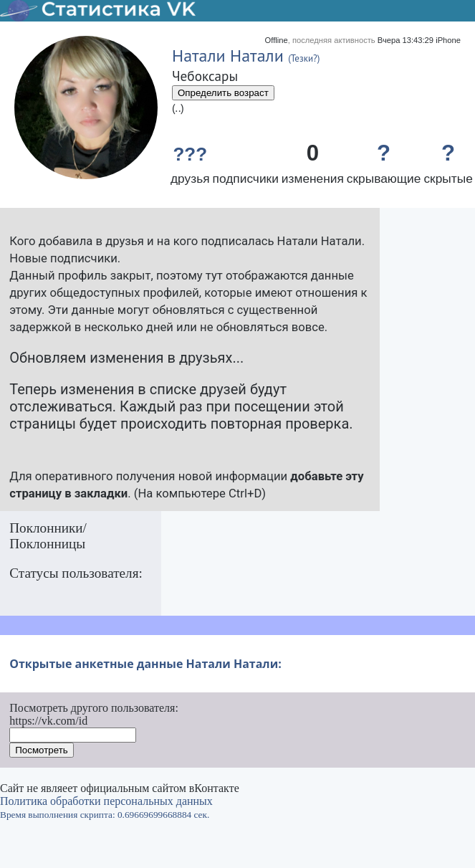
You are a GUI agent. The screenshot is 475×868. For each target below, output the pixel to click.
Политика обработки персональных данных (106, 801)
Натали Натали (228, 56)
